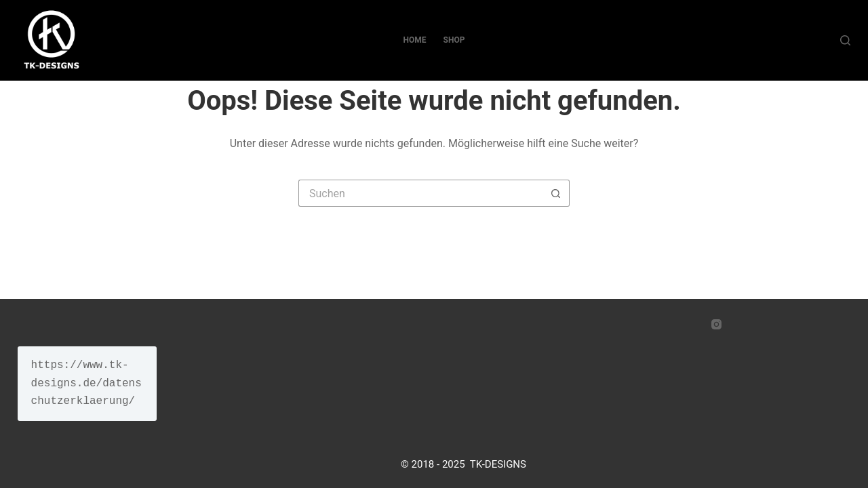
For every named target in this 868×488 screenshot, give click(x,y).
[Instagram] (716, 324)
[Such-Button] (556, 193)
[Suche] (845, 40)
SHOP (454, 40)
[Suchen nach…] (420, 193)
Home (415, 40)
